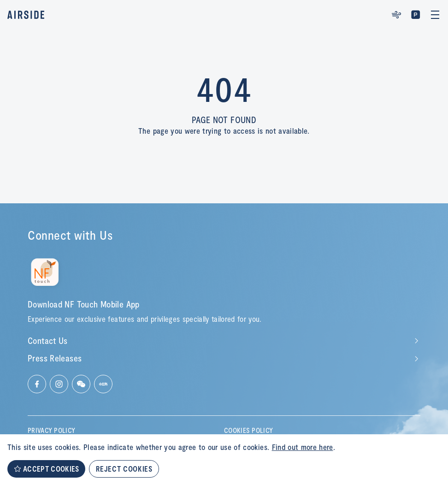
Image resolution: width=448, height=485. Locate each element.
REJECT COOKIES (124, 469)
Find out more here (303, 447)
